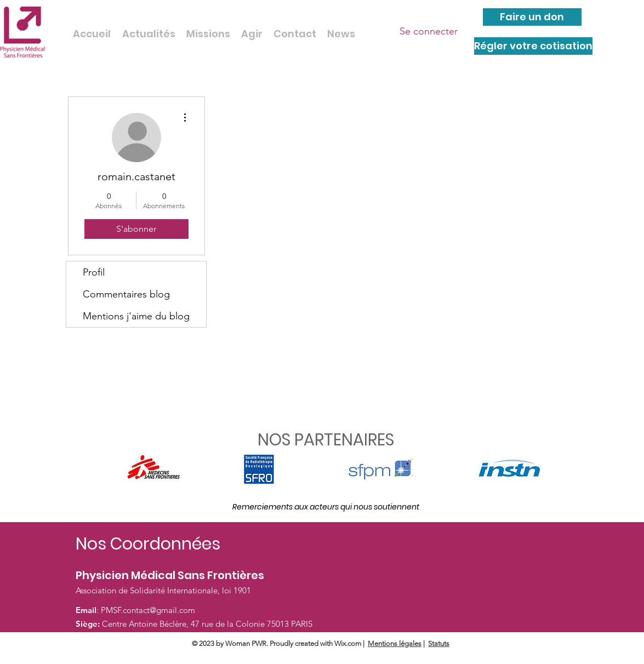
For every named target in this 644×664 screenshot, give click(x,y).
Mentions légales (395, 643)
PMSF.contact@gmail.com (148, 610)
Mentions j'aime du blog (136, 316)
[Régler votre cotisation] (533, 46)
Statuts (439, 643)
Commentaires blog (126, 294)
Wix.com (348, 643)
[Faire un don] (532, 17)
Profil (94, 272)
